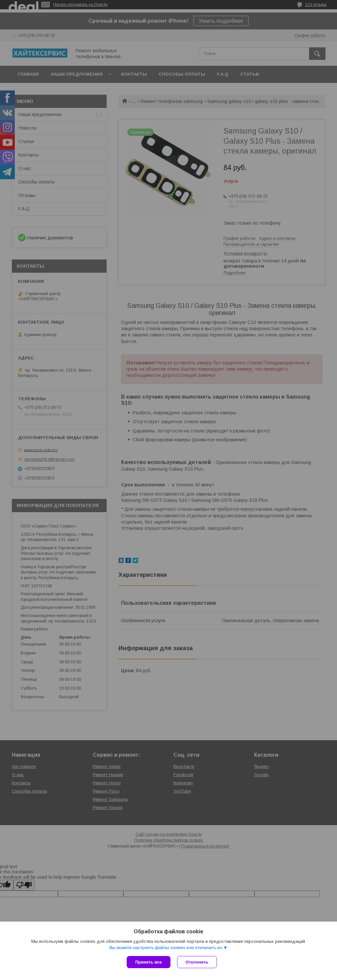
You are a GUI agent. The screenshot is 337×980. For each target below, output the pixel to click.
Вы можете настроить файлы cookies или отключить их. (166, 948)
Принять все (149, 962)
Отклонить (197, 962)
